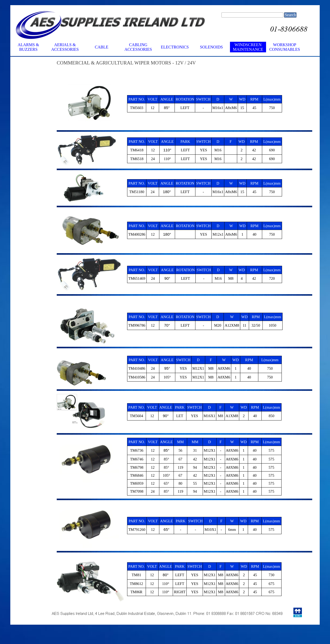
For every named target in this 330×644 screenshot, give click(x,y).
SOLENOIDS (212, 47)
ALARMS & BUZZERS (28, 47)
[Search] (252, 15)
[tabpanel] (173, 68)
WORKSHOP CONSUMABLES (284, 47)
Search (290, 15)
